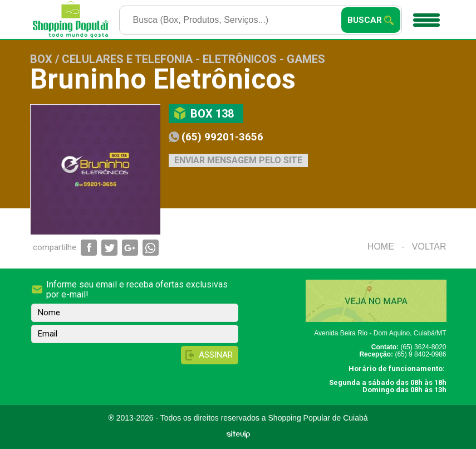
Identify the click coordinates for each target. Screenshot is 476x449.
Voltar (429, 247)
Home (381, 247)
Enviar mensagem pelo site (238, 160)
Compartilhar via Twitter (109, 248)
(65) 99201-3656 (222, 137)
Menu (425, 16)
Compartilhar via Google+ (130, 248)
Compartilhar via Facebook (89, 248)
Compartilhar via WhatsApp (151, 248)
